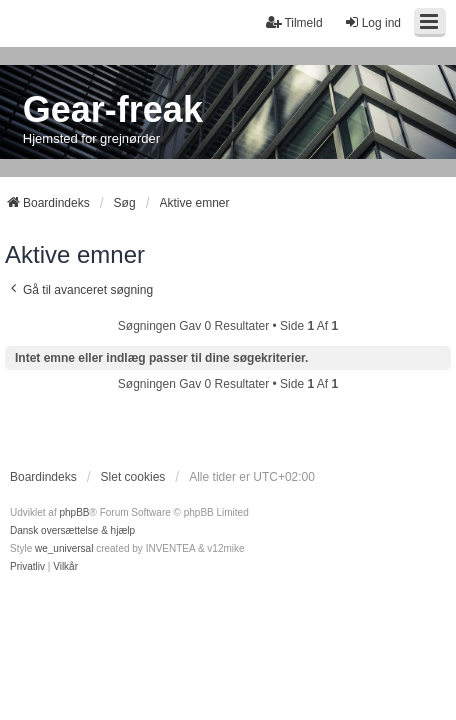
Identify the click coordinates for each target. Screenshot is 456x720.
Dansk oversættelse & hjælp (72, 530)
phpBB (74, 512)
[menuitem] (27, 567)
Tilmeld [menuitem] (294, 22)
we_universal (64, 548)
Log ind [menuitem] (372, 22)
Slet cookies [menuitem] (133, 477)
